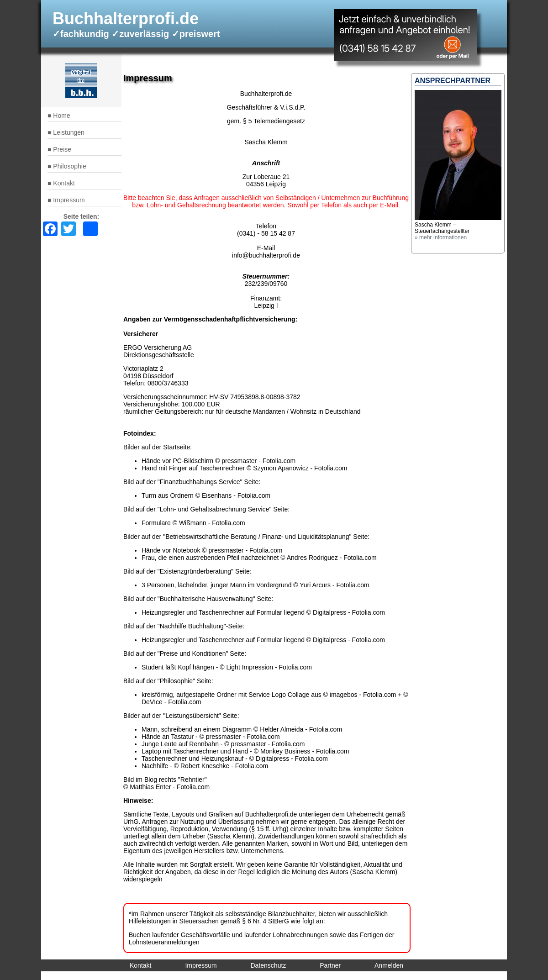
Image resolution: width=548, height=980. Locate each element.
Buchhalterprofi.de (126, 18)
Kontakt (64, 183)
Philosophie (69, 166)
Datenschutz (269, 965)
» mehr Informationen (441, 237)
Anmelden (389, 965)
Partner (330, 965)
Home (61, 116)
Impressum (69, 200)
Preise (62, 149)
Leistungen (69, 132)
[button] (458, 218)
